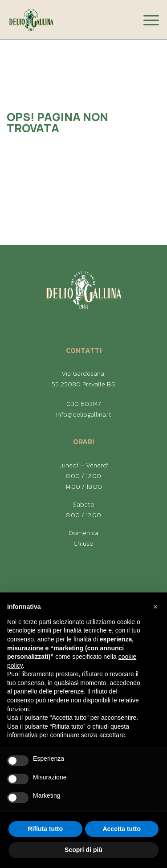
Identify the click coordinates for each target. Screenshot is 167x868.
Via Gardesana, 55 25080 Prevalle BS (83, 379)
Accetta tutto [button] (122, 829)
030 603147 (83, 404)
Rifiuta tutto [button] (45, 829)
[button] (155, 607)
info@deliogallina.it (83, 414)
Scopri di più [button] (83, 850)
